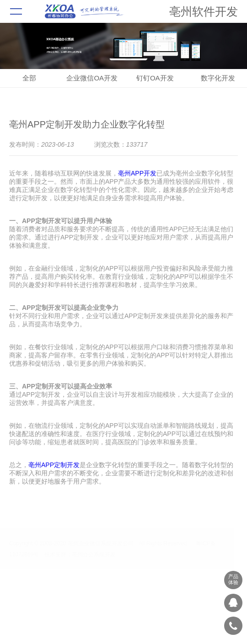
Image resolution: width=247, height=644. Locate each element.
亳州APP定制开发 (54, 465)
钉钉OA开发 (155, 78)
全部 (29, 78)
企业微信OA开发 (92, 78)
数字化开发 (218, 78)
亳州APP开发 (137, 173)
